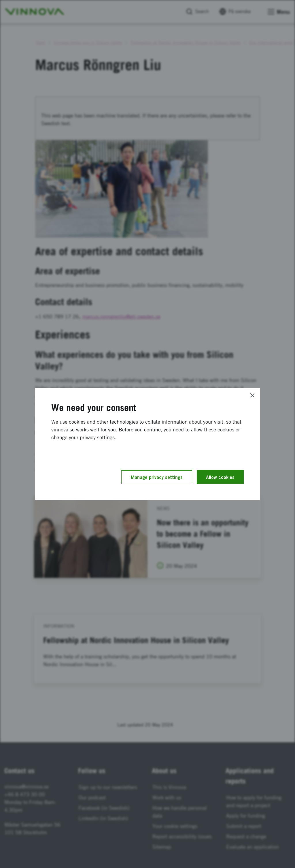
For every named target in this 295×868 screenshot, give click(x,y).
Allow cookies (220, 477)
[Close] (252, 395)
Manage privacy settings (157, 477)
